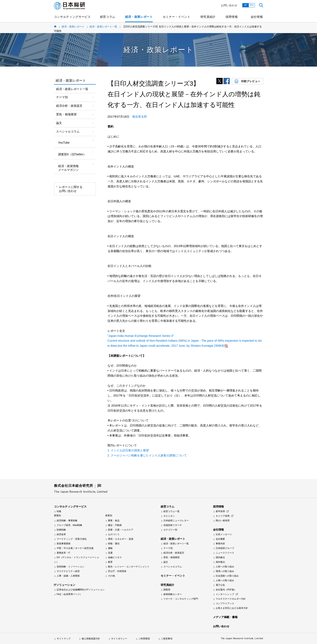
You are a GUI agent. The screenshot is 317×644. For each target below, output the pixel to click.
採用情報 (232, 17)
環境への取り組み (225, 571)
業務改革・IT (64, 553)
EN (252, 5)
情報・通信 (114, 544)
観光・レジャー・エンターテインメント (129, 567)
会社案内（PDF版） (226, 590)
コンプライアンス (225, 603)
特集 (59, 511)
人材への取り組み (225, 567)
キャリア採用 (223, 516)
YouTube (64, 143)
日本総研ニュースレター (176, 520)
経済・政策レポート (139, 17)
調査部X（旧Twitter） (72, 154)
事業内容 (220, 544)
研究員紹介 (208, 17)
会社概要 (220, 539)
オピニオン (169, 516)
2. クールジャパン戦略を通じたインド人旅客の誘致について (147, 455)
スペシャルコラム (173, 567)
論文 (166, 562)
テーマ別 (168, 548)
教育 (110, 562)
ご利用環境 (144, 639)
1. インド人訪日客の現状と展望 (128, 450)
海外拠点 (220, 562)
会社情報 (257, 17)
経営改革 (61, 534)
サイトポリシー (119, 639)
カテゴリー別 (170, 530)
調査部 (167, 590)
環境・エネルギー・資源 (121, 539)
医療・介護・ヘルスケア (121, 530)
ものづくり (114, 534)
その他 (111, 576)
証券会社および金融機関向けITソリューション (81, 590)
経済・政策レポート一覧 (103, 27)
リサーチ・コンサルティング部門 (181, 599)
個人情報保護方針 (91, 639)
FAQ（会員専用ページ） (69, 594)
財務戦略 (61, 530)
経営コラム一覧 (171, 511)
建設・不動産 (115, 525)
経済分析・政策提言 (174, 553)
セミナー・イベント (177, 17)
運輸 (110, 548)
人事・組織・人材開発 (68, 576)
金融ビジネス (115, 557)
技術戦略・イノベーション (71, 567)
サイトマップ (64, 639)
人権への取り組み (225, 580)
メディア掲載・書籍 (225, 617)
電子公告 (220, 585)
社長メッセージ (224, 534)
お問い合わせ (229, 5)
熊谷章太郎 (140, 117)
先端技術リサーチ (173, 525)
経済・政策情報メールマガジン (68, 168)
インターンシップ (225, 594)
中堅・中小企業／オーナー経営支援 (75, 548)
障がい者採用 (223, 520)
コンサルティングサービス (72, 17)
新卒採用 (220, 511)
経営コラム (108, 17)
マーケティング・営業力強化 (72, 539)
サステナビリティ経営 (68, 571)
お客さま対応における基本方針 (232, 608)
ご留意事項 (167, 639)
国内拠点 (220, 557)
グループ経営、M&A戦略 (70, 525)
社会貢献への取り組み (227, 576)
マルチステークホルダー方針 (231, 599)
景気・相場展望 (171, 557)
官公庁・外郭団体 (117, 571)
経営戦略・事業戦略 (67, 520)
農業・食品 (114, 520)
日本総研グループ (225, 548)
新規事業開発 (64, 544)
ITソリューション (65, 585)
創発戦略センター (173, 594)
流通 (110, 553)
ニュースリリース (225, 553)
